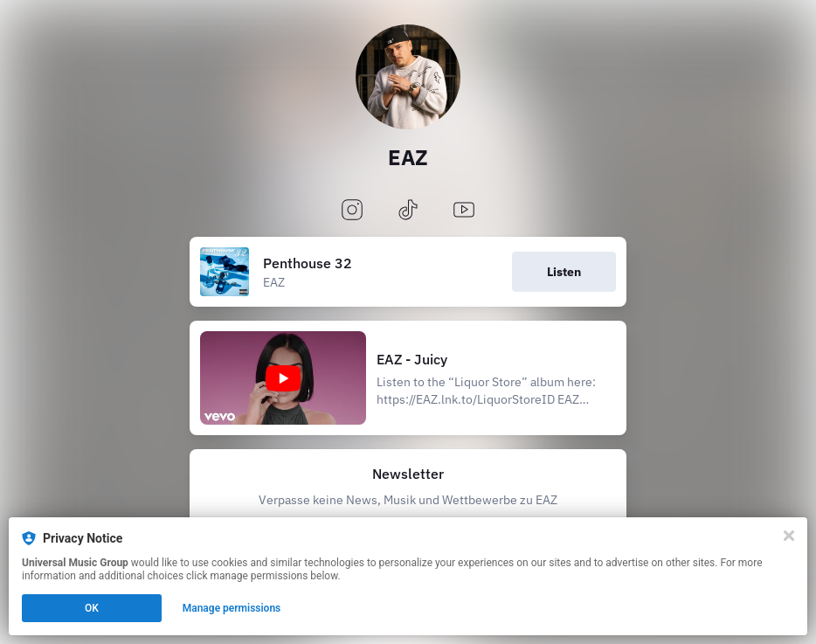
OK (92, 608)
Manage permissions (232, 608)
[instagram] (352, 211)
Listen (564, 272)
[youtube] (464, 211)
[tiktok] (408, 211)
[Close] (789, 536)
